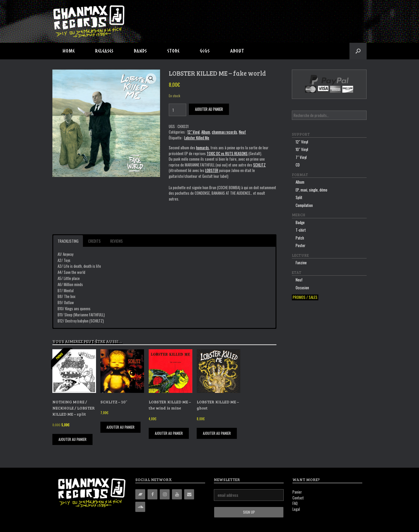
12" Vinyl (193, 132)
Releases (104, 51)
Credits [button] (94, 241)
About (237, 51)
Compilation (304, 205)
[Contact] (189, 494)
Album (206, 132)
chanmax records (224, 132)
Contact (298, 498)
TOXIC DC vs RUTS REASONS (227, 153)
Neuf (242, 132)
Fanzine (301, 263)
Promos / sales (305, 297)
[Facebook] (152, 494)
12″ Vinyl (302, 142)
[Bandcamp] (140, 494)
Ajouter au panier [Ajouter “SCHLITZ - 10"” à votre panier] (120, 427)
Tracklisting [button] (68, 241)
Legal (296, 509)
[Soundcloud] (140, 507)
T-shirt (301, 230)
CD (298, 165)
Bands (140, 51)
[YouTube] (177, 494)
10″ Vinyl (302, 149)
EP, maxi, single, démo (311, 190)
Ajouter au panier (209, 109)
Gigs (205, 51)
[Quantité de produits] (177, 110)
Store (173, 51)
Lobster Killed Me (197, 138)
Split (299, 197)
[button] (358, 51)
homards (203, 148)
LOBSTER (212, 170)
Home (69, 51)
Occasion (302, 288)
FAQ (295, 503)
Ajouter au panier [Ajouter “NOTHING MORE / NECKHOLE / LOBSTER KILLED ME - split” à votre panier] (72, 439)
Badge (300, 222)
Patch (300, 238)
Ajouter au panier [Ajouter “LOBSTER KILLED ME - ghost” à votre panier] (217, 433)
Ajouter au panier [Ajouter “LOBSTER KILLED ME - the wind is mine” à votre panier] (169, 433)
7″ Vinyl (301, 157)
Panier (297, 492)
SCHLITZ (259, 165)
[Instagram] (165, 494)
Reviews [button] (117, 241)
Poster (301, 245)
